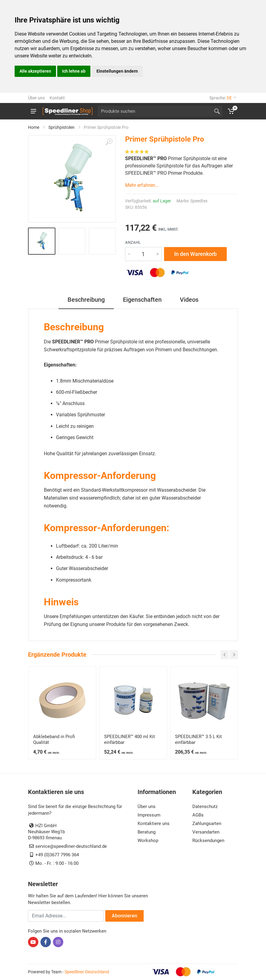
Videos (189, 300)
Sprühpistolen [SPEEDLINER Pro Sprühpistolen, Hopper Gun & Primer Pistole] (61, 127)
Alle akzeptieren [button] (35, 71)
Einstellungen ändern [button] (117, 71)
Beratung (147, 832)
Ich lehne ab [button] (74, 71)
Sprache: (223, 98)
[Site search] (154, 111)
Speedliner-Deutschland (87, 972)
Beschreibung (86, 300)
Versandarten (206, 832)
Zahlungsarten (207, 824)
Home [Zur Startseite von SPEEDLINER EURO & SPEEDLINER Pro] (34, 127)
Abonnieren (124, 916)
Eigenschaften (142, 300)
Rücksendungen (208, 841)
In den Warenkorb (195, 254)
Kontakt (57, 98)
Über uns (36, 98)
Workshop (148, 841)
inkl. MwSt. (168, 229)
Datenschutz (205, 806)
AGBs (198, 815)
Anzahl (133, 242)
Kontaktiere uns (154, 824)
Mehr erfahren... (142, 185)
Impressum (149, 815)
